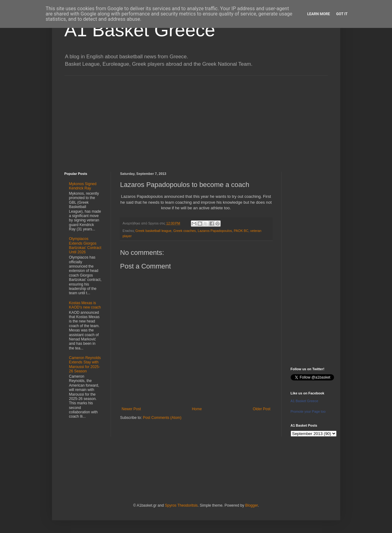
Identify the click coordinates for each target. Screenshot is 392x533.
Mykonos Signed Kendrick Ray (83, 186)
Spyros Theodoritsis (181, 505)
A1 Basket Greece (140, 30)
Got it (342, 14)
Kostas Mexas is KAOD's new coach (85, 305)
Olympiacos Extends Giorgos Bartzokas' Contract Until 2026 (85, 245)
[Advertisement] (196, 119)
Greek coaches (185, 231)
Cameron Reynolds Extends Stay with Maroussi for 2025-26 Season (85, 364)
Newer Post (131, 409)
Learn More (319, 14)
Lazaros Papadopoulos (215, 231)
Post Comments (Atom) (162, 418)
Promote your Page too (308, 411)
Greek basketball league (153, 231)
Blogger (251, 505)
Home (197, 409)
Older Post (262, 409)
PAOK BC (241, 231)
